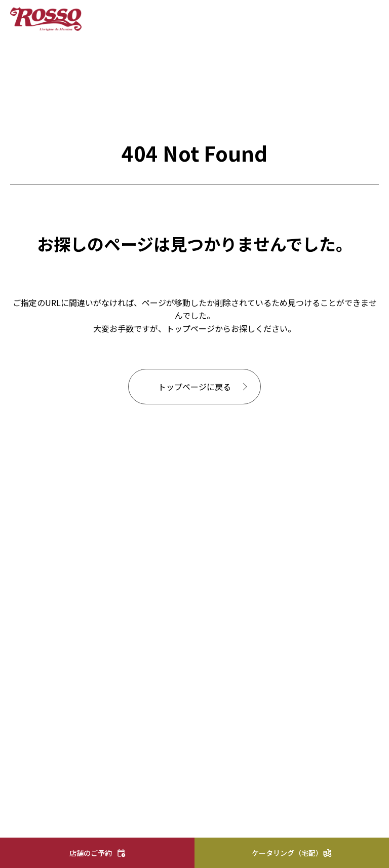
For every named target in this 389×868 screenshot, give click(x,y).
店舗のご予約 (91, 853)
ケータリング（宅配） (287, 853)
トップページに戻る (194, 387)
